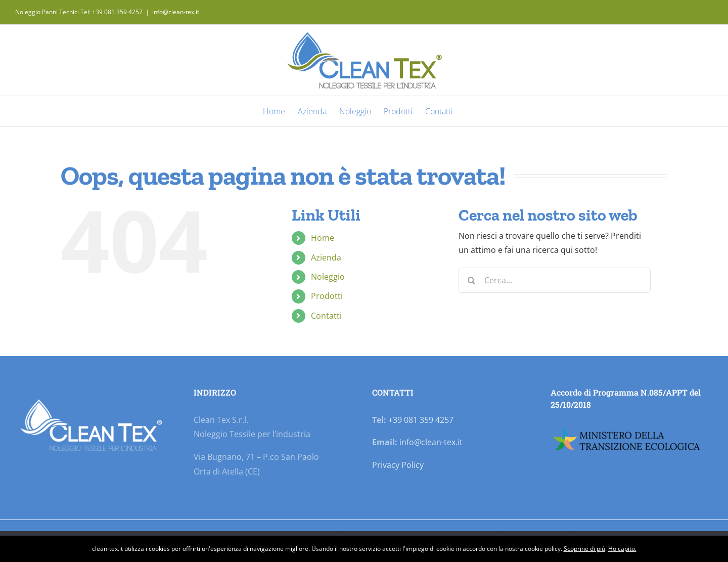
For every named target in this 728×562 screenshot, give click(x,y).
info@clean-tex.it (176, 12)
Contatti (326, 316)
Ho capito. (622, 549)
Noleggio (328, 277)
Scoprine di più (584, 549)
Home (323, 238)
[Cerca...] (555, 280)
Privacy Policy (398, 465)
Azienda (326, 257)
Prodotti (327, 296)
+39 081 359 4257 (421, 420)
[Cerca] (471, 280)
